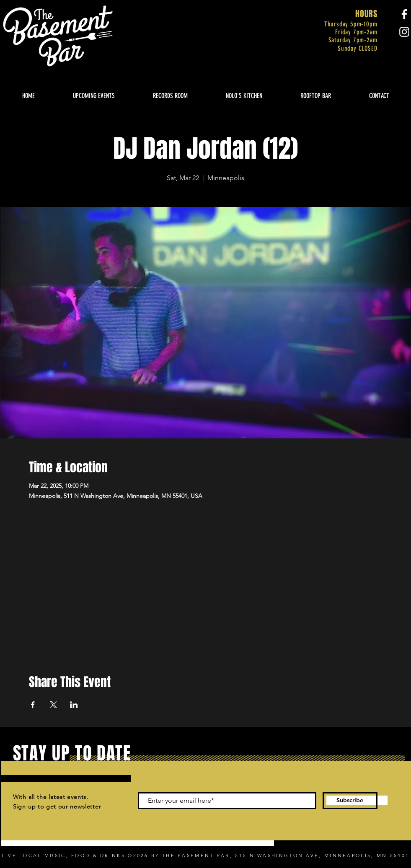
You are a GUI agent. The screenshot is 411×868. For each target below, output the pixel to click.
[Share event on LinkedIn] (74, 705)
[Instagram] (404, 32)
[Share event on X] (53, 705)
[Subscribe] (350, 801)
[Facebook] (404, 14)
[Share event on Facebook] (33, 705)
